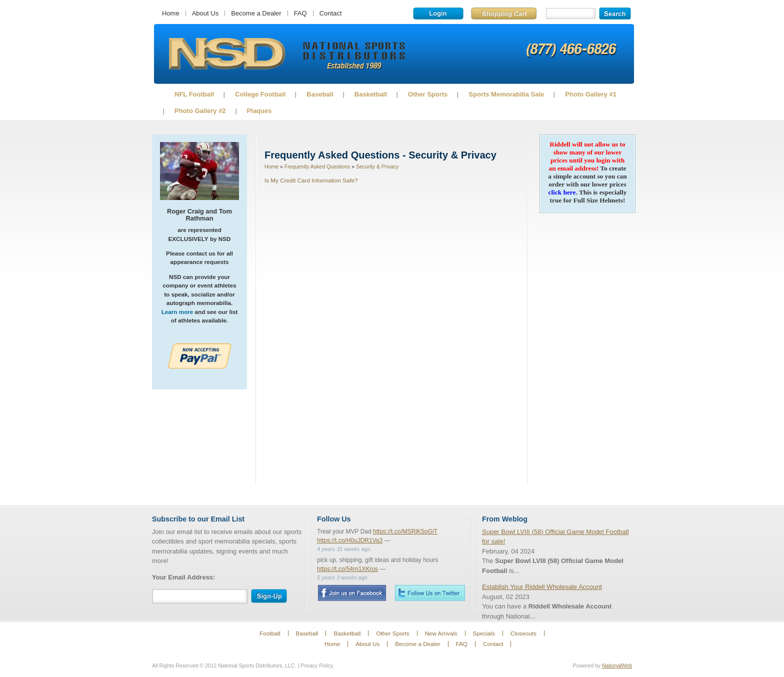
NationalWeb (617, 665)
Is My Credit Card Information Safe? (311, 180)
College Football (260, 94)
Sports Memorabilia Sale (506, 94)
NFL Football (194, 94)
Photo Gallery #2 (200, 111)
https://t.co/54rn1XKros (347, 569)
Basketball (371, 94)
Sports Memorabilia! (227, 54)
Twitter (430, 593)
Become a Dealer (256, 13)
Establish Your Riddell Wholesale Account (542, 587)
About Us (205, 13)
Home (171, 13)
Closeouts (523, 633)
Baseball (320, 94)
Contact (331, 13)
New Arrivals (441, 633)
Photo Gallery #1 (591, 94)
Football (270, 633)
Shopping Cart (504, 13)
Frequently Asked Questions (317, 166)
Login (438, 13)
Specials (484, 633)
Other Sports (428, 94)
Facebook (352, 593)
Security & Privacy (377, 166)
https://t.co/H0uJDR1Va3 (350, 540)
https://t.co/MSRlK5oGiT (405, 531)
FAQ (300, 13)
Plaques (259, 111)
